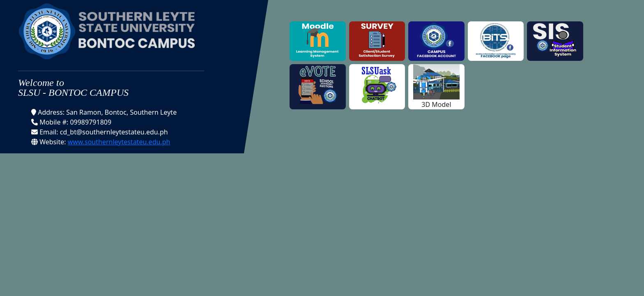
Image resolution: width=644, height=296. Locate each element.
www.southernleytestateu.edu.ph (119, 142)
